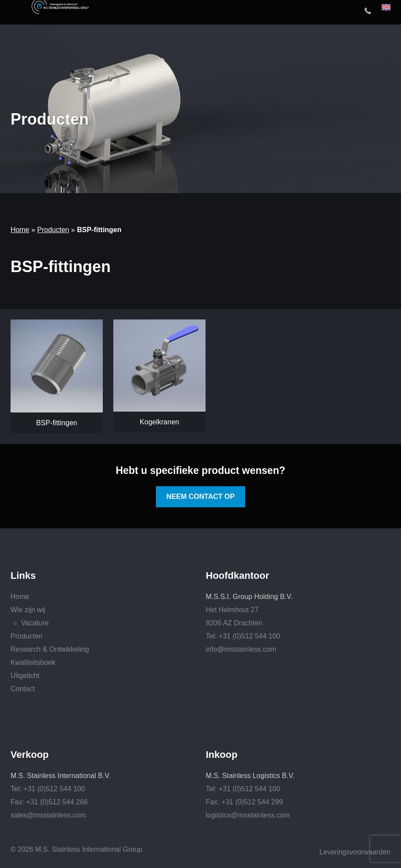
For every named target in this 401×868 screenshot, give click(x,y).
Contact (23, 689)
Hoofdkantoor (238, 576)
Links (23, 576)
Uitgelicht (25, 676)
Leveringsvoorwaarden (355, 852)
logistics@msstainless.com (248, 815)
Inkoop (222, 755)
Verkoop (30, 755)
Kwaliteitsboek (33, 662)
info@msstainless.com (241, 649)
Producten (53, 230)
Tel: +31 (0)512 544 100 (243, 636)
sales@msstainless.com (48, 815)
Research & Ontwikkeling (50, 649)
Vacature (35, 623)
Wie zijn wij (28, 610)
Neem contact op (200, 497)
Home (20, 230)
